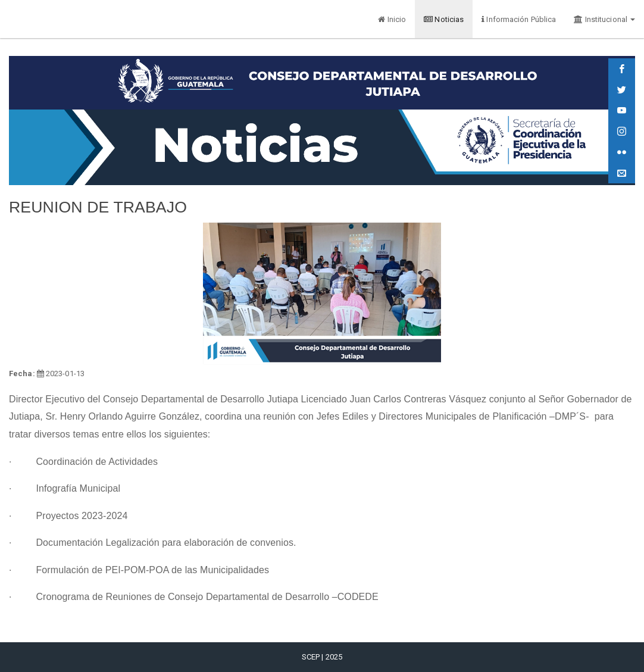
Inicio (392, 19)
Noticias (444, 19)
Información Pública (519, 19)
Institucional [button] (604, 19)
